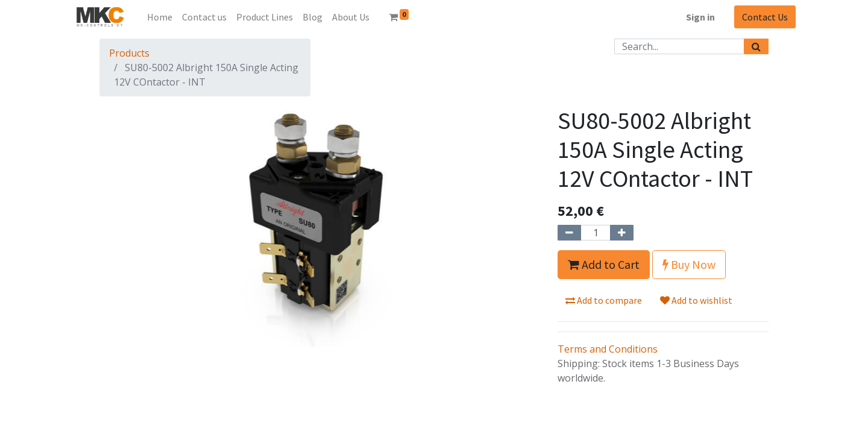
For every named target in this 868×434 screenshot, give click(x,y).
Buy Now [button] (689, 264)
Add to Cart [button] (604, 264)
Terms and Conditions (608, 349)
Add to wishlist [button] (696, 300)
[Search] (756, 46)
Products (129, 53)
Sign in (700, 17)
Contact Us (765, 17)
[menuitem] (160, 17)
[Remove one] (569, 233)
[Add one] (622, 233)
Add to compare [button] (604, 300)
